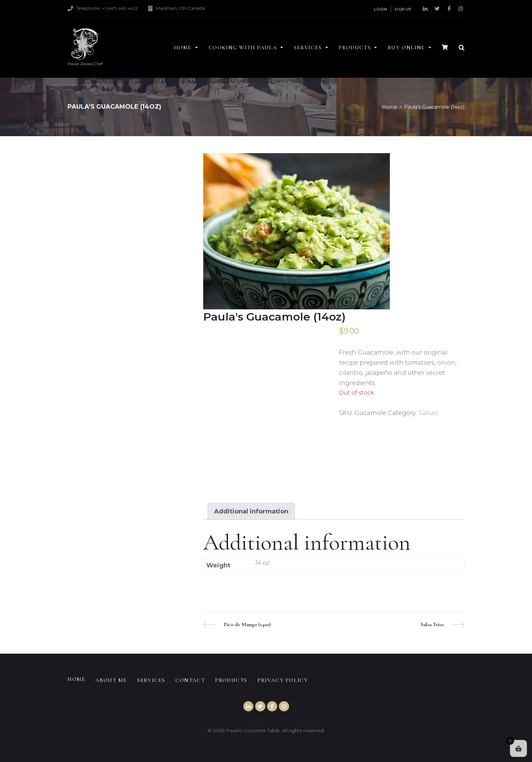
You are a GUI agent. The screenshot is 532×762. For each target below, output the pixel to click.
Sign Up (403, 9)
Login (381, 9)
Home (390, 107)
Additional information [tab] (251, 511)
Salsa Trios (432, 624)
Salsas (428, 413)
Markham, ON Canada (180, 8)
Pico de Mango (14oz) (247, 624)
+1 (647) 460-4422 (120, 8)
